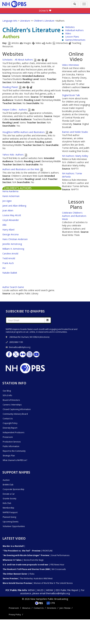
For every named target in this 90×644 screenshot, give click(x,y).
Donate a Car (9, 494)
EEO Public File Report (67, 590)
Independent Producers (13, 432)
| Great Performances (36, 555)
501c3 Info (7, 395)
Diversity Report (10, 428)
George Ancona (10, 234)
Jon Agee (7, 201)
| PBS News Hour (34, 565)
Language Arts (10, 21)
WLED (40, 590)
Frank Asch (8, 263)
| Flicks (19, 574)
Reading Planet (10, 87)
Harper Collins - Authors (15, 110)
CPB (51, 603)
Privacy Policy (15, 615)
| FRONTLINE (28, 551)
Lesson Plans (72, 37)
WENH (31, 590)
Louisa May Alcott (12, 215)
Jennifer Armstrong (12, 244)
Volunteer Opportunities (14, 526)
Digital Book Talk (71, 95)
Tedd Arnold (9, 258)
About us (26, 608)
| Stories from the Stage (23, 560)
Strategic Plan (9, 456)
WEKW (50, 590)
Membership (8, 508)
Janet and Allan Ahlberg (14, 206)
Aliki (4, 225)
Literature (25, 21)
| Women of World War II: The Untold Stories (38, 583)
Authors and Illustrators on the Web (21, 169)
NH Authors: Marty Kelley (75, 156)
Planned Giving (9, 517)
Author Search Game (13, 287)
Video (68, 33)
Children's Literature (44, 21)
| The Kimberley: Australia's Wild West (28, 578)
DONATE (45, 11)
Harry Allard (8, 230)
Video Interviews (71, 65)
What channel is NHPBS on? (15, 460)
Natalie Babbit (10, 273)
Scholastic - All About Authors (18, 60)
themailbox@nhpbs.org (18, 347)
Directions (52, 608)
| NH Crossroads (34, 569)
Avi (4, 268)
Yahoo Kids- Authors (13, 155)
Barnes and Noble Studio (75, 132)
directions (44, 337)
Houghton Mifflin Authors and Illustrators (24, 132)
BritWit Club (8, 485)
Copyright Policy (10, 423)
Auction (6, 480)
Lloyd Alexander (11, 220)
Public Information (11, 446)
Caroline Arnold (10, 254)
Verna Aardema (10, 191)
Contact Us (8, 419)
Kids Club (7, 503)
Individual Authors (74, 30)
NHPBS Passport (10, 512)
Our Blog (7, 391)
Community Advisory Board (15, 414)
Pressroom (8, 437)
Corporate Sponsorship (13, 489)
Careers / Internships (12, 405)
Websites (70, 27)
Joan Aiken (8, 210)
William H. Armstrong (13, 249)
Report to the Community (14, 451)
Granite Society (9, 499)
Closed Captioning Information (17, 409)
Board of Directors (11, 400)
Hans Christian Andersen (15, 239)
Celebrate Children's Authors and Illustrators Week (74, 216)
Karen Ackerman (11, 196)
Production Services (12, 442)
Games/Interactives (75, 40)
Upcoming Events (11, 522)
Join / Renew (65, 608)
